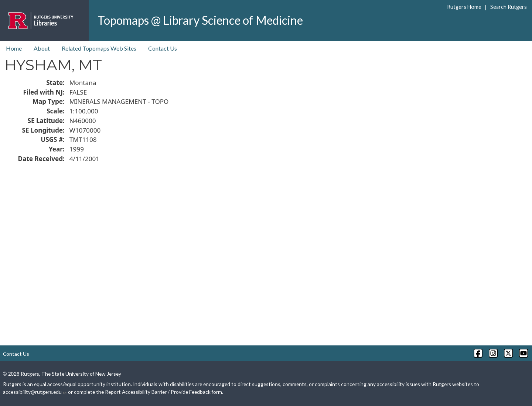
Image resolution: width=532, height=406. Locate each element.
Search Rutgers (509, 7)
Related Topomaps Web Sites (99, 48)
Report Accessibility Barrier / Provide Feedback (158, 392)
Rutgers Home (464, 7)
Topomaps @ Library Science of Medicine (200, 20)
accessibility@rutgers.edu (35, 392)
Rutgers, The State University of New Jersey (71, 374)
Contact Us (163, 48)
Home (14, 48)
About (42, 48)
